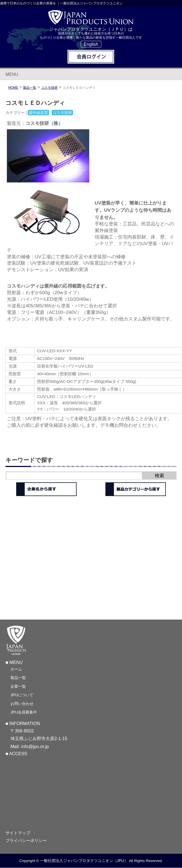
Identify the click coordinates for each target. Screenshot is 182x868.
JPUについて (22, 695)
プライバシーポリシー (26, 841)
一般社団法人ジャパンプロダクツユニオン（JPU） (84, 861)
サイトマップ (18, 833)
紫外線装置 (38, 113)
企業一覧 (18, 686)
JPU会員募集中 (24, 712)
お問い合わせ (22, 704)
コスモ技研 (49, 88)
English (91, 44)
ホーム (16, 669)
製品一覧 (18, 678)
